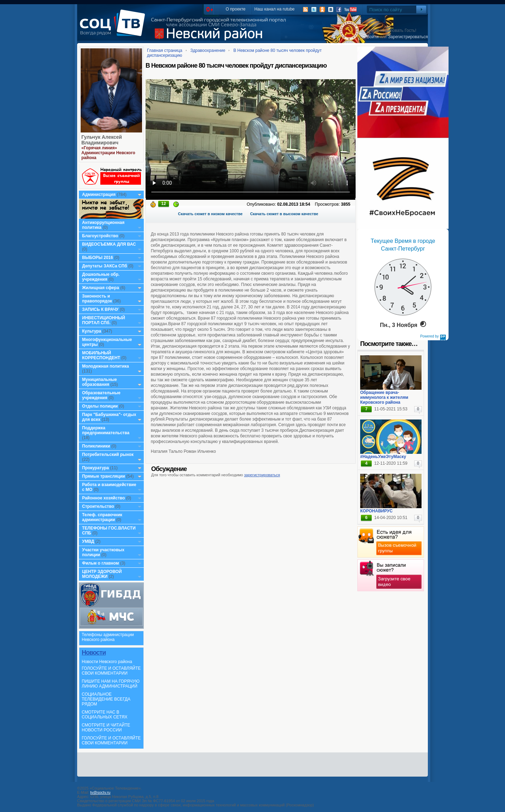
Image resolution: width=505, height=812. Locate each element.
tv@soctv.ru (100, 792)
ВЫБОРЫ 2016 (97, 258)
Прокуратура (96, 468)
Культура (92, 331)
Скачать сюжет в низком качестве (210, 214)
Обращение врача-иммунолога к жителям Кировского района (384, 397)
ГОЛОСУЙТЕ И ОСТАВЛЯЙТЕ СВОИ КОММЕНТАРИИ (111, 671)
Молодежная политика (106, 366)
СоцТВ (114, 28)
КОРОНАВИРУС (376, 511)
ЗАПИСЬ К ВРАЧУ (100, 309)
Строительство (98, 506)
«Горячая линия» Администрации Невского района (108, 153)
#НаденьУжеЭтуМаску (383, 457)
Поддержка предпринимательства (106, 430)
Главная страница (165, 50)
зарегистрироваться (262, 475)
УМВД (88, 541)
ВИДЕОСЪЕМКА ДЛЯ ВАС (109, 244)
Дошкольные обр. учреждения (101, 277)
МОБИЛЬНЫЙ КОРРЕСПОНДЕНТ (102, 355)
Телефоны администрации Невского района (108, 637)
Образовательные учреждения (101, 395)
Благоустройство (101, 236)
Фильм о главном (100, 563)
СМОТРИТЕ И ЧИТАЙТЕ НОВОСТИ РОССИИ (106, 728)
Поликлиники (96, 446)
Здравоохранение (208, 50)
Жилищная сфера (100, 288)
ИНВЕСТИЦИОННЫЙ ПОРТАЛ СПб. (104, 320)
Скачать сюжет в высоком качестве (284, 214)
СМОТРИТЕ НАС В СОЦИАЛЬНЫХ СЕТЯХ (105, 715)
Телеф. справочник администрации (102, 517)
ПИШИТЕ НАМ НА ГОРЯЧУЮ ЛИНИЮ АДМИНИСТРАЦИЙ (111, 684)
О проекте (235, 9)
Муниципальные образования (99, 382)
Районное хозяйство (103, 498)
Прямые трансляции (104, 476)
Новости (94, 653)
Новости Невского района (107, 662)
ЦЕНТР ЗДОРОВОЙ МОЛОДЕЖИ (102, 574)
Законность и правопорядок (97, 299)
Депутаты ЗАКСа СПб (105, 266)
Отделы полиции (100, 406)
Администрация (99, 195)
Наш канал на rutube (274, 9)
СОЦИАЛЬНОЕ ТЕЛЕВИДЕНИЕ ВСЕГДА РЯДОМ (106, 699)
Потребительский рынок (108, 455)
